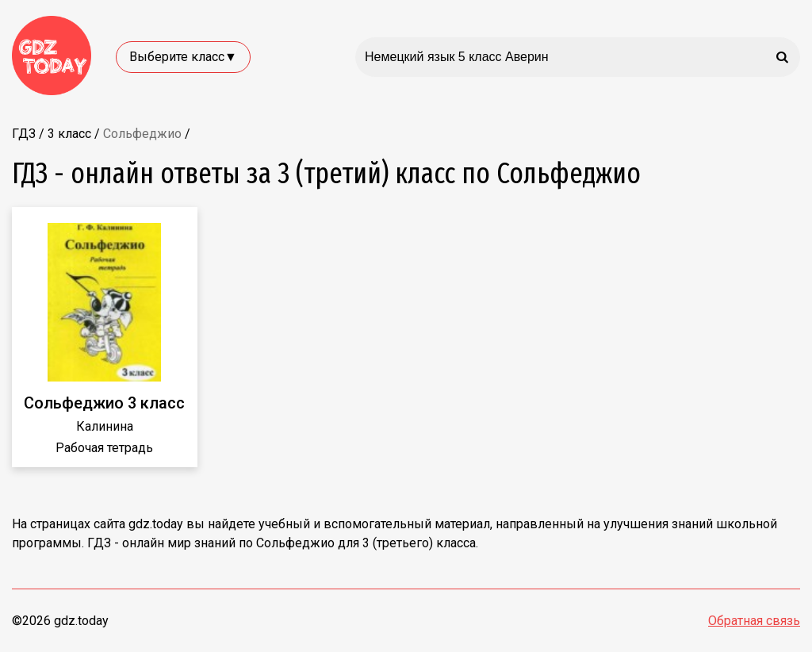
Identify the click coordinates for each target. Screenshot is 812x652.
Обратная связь (754, 621)
